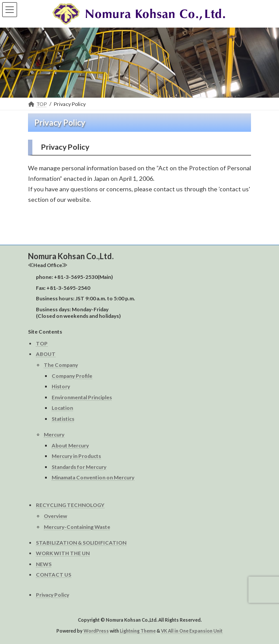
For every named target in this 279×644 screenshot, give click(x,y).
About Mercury (70, 445)
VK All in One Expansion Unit (192, 630)
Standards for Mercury (79, 466)
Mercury (54, 435)
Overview (55, 516)
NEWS (44, 564)
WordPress (96, 630)
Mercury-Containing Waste (77, 526)
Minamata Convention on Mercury (93, 477)
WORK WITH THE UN (63, 553)
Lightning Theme (138, 630)
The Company (61, 365)
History (61, 386)
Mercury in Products (76, 456)
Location (62, 408)
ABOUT (46, 354)
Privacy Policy (52, 595)
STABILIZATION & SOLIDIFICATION (81, 542)
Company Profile (72, 375)
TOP (42, 343)
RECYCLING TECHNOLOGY (70, 505)
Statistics (63, 419)
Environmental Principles (82, 397)
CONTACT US (54, 575)
